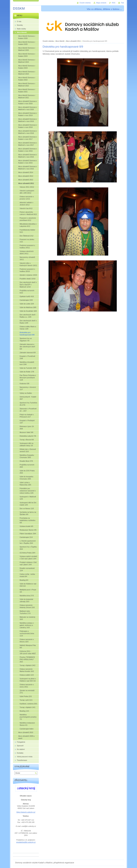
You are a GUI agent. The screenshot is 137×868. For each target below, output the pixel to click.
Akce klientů (60, 41)
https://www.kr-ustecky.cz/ (26, 812)
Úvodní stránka (48, 41)
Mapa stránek (101, 3)
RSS (114, 3)
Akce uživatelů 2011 (73, 41)
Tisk (122, 3)
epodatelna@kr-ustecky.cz (26, 842)
